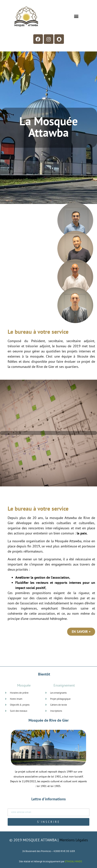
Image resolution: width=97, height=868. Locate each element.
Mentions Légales (74, 840)
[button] (76, 16)
